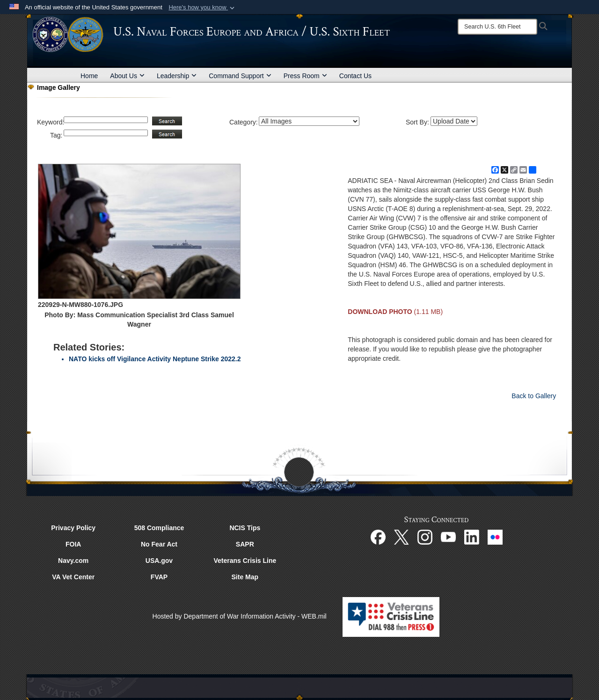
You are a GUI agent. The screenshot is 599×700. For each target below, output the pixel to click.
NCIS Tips (245, 528)
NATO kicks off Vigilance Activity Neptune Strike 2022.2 (155, 359)
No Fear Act (159, 544)
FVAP (159, 577)
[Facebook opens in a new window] (378, 537)
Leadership (177, 76)
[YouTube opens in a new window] (448, 537)
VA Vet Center (73, 577)
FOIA (73, 544)
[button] (202, 7)
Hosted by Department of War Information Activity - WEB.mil (240, 616)
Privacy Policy (73, 528)
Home (89, 76)
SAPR (245, 544)
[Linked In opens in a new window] (472, 537)
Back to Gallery (534, 396)
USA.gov (159, 561)
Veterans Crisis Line (245, 561)
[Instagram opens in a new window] (425, 537)
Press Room (305, 76)
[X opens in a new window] (402, 537)
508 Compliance (159, 528)
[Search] (497, 27)
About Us (127, 76)
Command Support (240, 76)
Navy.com (73, 561)
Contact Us (355, 76)
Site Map (245, 577)
